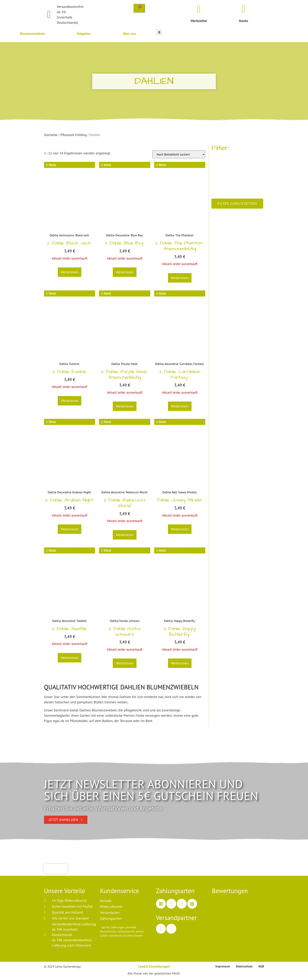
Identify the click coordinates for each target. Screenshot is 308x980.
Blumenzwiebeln (32, 34)
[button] (159, 32)
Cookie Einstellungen (154, 966)
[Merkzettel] (199, 9)
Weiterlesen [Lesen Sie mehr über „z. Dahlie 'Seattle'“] (70, 658)
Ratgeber (84, 34)
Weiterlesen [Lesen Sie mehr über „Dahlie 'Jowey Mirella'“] (180, 529)
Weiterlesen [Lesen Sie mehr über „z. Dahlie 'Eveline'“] (70, 401)
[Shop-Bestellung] (179, 154)
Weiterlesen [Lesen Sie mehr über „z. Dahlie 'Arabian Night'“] (70, 529)
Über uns (129, 34)
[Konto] (244, 9)
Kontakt (106, 901)
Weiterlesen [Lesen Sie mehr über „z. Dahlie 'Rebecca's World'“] (125, 535)
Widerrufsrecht (111, 907)
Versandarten (110, 912)
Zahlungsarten (111, 918)
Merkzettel (199, 21)
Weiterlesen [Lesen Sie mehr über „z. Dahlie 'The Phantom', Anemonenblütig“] (180, 278)
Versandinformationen (113, 940)
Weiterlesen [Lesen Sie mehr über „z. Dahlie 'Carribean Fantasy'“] (180, 406)
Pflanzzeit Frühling (73, 135)
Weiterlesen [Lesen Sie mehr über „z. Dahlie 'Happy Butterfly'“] (180, 663)
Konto (244, 21)
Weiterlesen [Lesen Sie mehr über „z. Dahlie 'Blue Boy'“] (125, 272)
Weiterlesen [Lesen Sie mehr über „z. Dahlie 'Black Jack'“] (70, 272)
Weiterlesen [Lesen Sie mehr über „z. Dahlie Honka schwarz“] (125, 663)
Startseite (51, 135)
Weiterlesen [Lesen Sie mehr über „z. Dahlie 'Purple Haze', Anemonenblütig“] (125, 406)
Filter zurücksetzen (237, 203)
